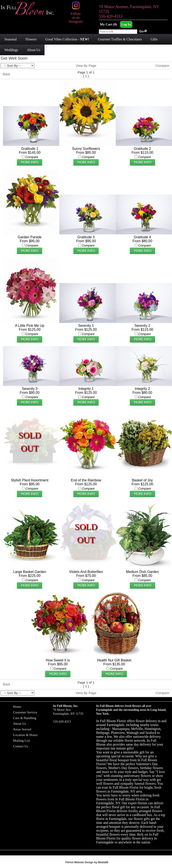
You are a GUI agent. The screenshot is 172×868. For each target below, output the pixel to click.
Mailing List (21, 740)
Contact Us (21, 746)
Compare (162, 66)
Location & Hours (25, 735)
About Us (20, 724)
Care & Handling (25, 718)
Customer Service (25, 712)
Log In (126, 24)
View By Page (86, 66)
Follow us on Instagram (76, 16)
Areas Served (22, 729)
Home (17, 707)
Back (7, 74)
